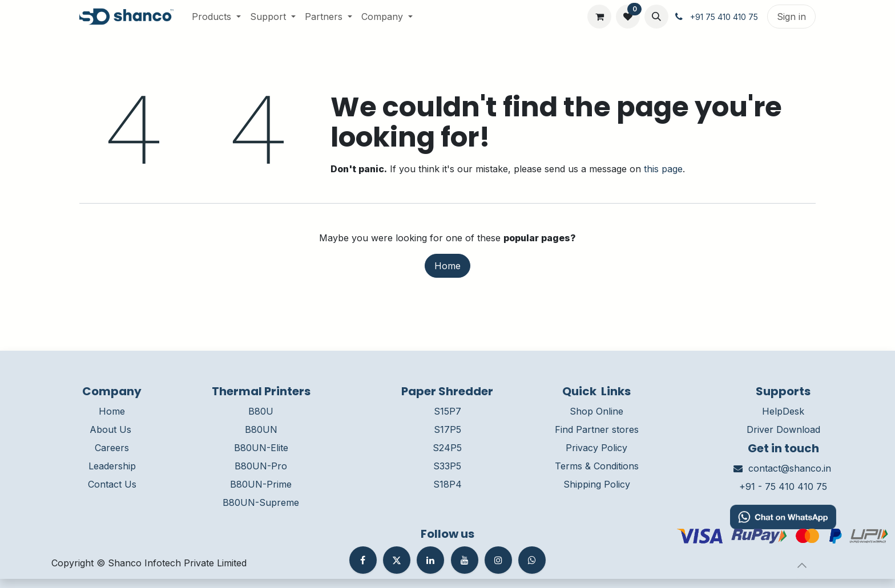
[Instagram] (498, 560)
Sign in (791, 17)
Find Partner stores (597, 429)
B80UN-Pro (261, 466)
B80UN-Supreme (261, 502)
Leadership (112, 466)
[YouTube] (465, 560)
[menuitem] (216, 17)
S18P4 (447, 484)
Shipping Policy (597, 484)
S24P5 (447, 448)
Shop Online (596, 411)
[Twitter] (397, 560)
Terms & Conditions (597, 466)
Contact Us (112, 484)
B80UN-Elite (261, 448)
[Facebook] (363, 560)
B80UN (261, 429)
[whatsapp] (532, 560)
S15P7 (447, 411)
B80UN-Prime (261, 484)
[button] (656, 17)
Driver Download (783, 429)
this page (663, 169)
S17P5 (447, 429)
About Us (110, 429)
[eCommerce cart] (599, 17)
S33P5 (447, 466)
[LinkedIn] (430, 560)
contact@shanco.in (790, 468)
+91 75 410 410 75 (724, 17)
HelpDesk (783, 411)
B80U (261, 411)
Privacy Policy (596, 448)
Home (447, 266)
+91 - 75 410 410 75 (783, 486)
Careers (112, 448)
